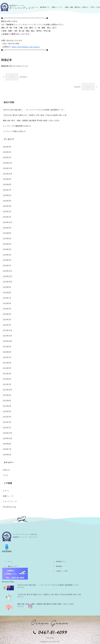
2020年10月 (7, 438)
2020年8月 (7, 444)
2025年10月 (7, 174)
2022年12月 (7, 330)
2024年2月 (7, 260)
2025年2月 (7, 211)
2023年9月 (7, 287)
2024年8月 (7, 233)
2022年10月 (7, 341)
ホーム (10, 561)
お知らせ (6, 470)
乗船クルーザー (13, 566)
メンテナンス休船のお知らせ (14, 131)
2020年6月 (7, 455)
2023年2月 (7, 320)
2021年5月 (7, 411)
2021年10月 (7, 390)
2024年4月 (7, 249)
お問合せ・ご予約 (62, 571)
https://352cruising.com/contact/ (26, 47)
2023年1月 (7, 325)
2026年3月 (7, 152)
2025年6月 (7, 195)
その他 (10, 576)
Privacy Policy (50, 638)
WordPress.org (9, 507)
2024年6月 (7, 238)
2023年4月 (7, 309)
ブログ (5, 475)
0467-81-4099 (52, 633)
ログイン (6, 491)
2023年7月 (7, 298)
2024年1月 (7, 265)
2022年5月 (7, 368)
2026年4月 (7, 147)
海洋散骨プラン (61, 561)
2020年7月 (7, 449)
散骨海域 (59, 566)
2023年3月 (7, 314)
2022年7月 (7, 357)
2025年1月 (7, 217)
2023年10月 (7, 282)
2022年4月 (7, 374)
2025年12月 (7, 163)
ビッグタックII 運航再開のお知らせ (17, 126)
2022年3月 (7, 379)
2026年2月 (7, 157)
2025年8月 (7, 184)
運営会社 (11, 571)
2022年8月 (7, 352)
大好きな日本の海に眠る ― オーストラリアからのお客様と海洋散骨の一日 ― (34, 110)
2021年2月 (7, 422)
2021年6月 (7, 406)
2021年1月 (7, 428)
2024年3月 (7, 255)
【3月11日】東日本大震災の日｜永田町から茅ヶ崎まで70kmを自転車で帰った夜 (35, 115)
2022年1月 (7, 384)
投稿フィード (8, 496)
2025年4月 (7, 206)
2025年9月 (7, 179)
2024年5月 (7, 244)
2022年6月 (7, 363)
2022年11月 (7, 336)
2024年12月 (7, 222)
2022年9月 (7, 347)
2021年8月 (7, 401)
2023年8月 (7, 293)
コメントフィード (10, 501)
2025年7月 (7, 190)
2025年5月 (7, 201)
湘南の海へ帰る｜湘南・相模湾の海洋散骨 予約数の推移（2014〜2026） (32, 120)
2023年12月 (7, 271)
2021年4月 (7, 417)
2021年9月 (7, 395)
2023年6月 (7, 303)
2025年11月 (7, 168)
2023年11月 (7, 276)
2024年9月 (7, 228)
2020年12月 (7, 433)
